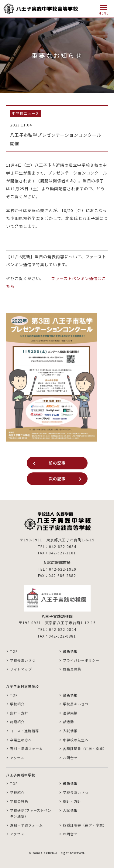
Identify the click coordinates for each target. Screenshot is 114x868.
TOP (14, 651)
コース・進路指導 (24, 731)
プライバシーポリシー (81, 660)
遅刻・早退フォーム (26, 749)
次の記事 (57, 479)
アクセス (17, 758)
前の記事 (57, 463)
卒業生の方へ (21, 740)
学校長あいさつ (23, 660)
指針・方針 (19, 713)
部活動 (68, 722)
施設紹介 (17, 722)
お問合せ (70, 758)
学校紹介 (17, 704)
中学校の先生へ (76, 740)
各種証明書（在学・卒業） (85, 749)
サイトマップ (21, 669)
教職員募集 (72, 669)
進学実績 (70, 713)
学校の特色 (19, 801)
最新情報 (70, 651)
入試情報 (70, 731)
